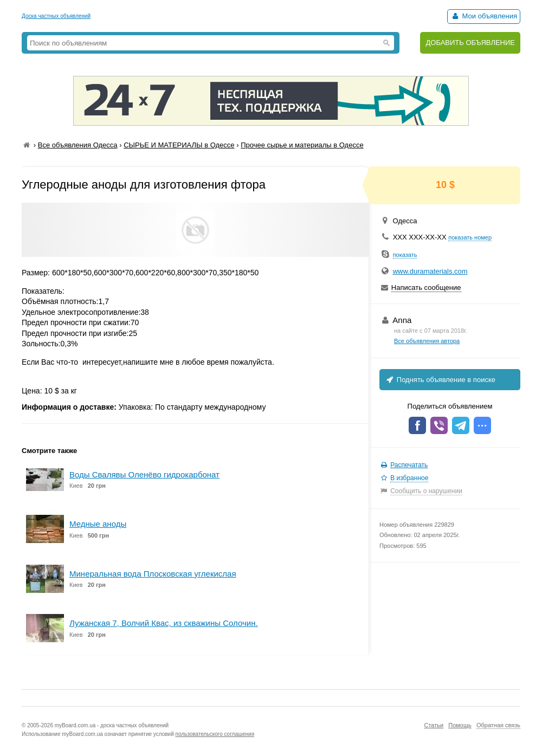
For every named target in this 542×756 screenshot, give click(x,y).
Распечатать (409, 465)
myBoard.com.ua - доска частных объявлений (112, 725)
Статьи (434, 725)
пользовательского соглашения (215, 734)
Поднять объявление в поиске (440, 380)
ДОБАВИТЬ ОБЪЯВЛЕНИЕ (470, 43)
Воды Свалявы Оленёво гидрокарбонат (144, 474)
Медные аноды (98, 524)
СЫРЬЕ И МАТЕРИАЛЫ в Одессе (179, 145)
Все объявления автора (427, 341)
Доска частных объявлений (56, 16)
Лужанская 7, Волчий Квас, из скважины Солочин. (164, 623)
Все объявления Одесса (78, 145)
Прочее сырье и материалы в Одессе (302, 145)
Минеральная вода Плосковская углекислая (153, 574)
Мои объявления (484, 16)
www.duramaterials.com (430, 271)
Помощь (460, 725)
